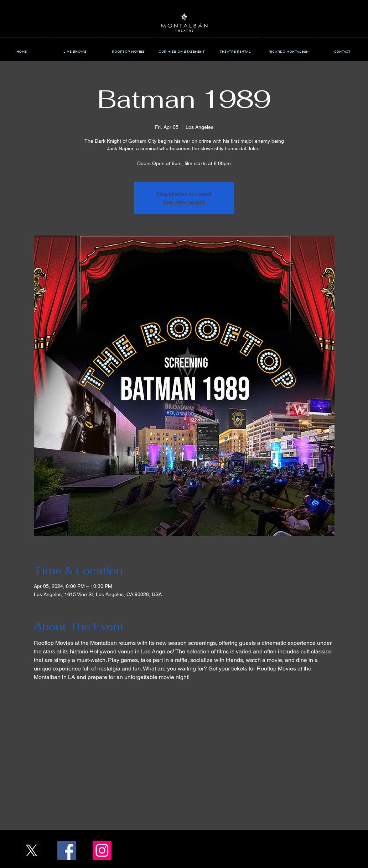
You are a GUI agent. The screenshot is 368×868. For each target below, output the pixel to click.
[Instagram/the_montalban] (102, 850)
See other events (184, 202)
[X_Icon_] (32, 850)
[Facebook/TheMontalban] (67, 850)
